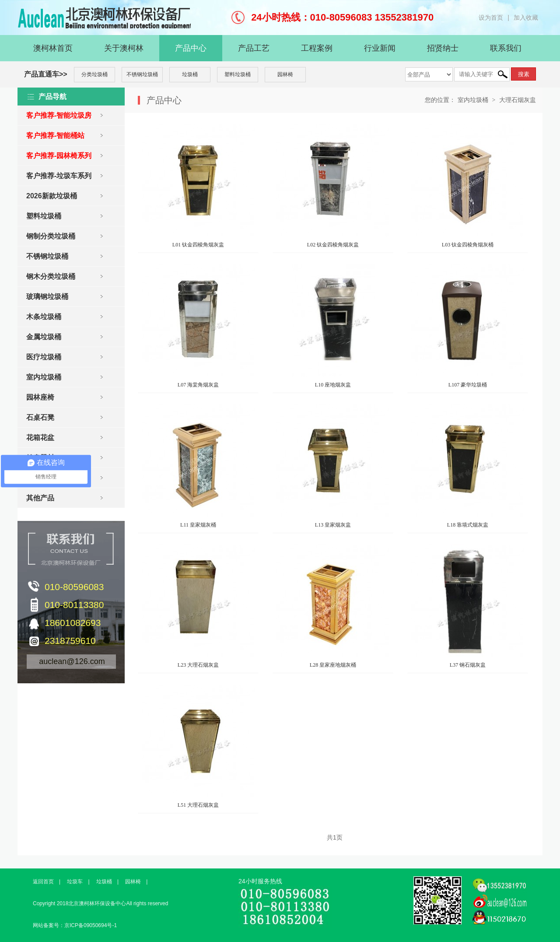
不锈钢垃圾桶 (142, 74)
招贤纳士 (443, 48)
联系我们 (506, 48)
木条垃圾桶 (44, 317)
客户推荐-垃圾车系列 (59, 176)
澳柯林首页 (53, 48)
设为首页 (491, 18)
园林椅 (285, 74)
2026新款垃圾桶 (52, 196)
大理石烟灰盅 (518, 100)
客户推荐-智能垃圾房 (59, 115)
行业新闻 (380, 48)
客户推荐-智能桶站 (55, 135)
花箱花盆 (40, 438)
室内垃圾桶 (44, 377)
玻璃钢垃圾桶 (47, 297)
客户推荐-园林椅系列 (59, 156)
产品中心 (191, 48)
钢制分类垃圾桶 (51, 236)
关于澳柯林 (124, 48)
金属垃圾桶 (44, 337)
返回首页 (43, 882)
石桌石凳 (40, 417)
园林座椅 (40, 397)
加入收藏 (526, 18)
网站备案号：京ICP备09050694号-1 (75, 925)
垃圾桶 (190, 74)
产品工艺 (254, 48)
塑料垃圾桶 (238, 74)
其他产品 (40, 498)
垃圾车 (75, 882)
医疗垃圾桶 (44, 357)
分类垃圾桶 (94, 74)
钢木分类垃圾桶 (51, 276)
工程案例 (317, 48)
